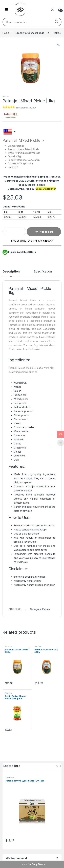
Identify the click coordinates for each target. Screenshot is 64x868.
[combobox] (27, 22)
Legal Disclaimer (46, 189)
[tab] (11, 273)
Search (56, 22)
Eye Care (10, 778)
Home (6, 33)
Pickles (57, 33)
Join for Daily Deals (33, 864)
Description (11, 272)
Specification (43, 272)
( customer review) (26, 108)
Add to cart (46, 232)
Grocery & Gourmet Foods (30, 33)
